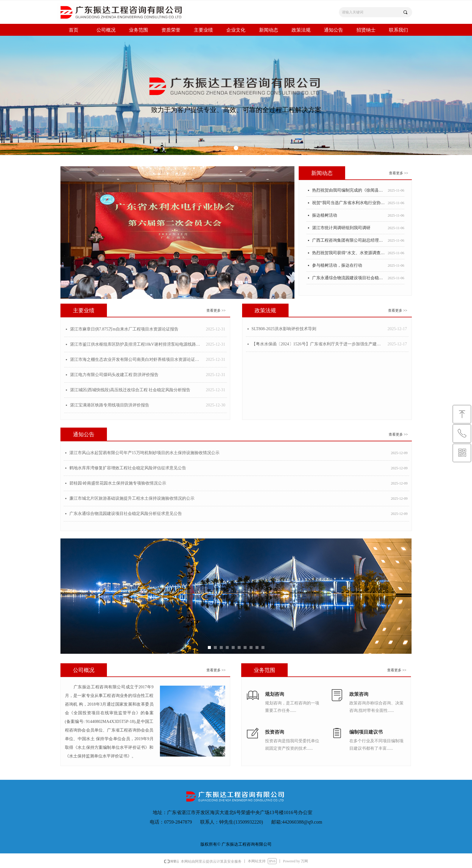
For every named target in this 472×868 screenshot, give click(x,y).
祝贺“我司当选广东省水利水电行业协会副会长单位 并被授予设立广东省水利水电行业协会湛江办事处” (349, 205)
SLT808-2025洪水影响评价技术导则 (284, 329)
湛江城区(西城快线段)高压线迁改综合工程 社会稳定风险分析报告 (130, 390)
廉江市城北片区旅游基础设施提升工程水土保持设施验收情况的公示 (132, 498)
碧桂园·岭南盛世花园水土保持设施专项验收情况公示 (118, 483)
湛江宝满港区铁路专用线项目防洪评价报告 (110, 405)
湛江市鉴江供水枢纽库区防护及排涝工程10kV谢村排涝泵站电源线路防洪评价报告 (137, 344)
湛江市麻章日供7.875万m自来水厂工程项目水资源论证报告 (124, 329)
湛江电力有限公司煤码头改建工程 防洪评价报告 (114, 375)
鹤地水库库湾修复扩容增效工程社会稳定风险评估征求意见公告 (128, 468)
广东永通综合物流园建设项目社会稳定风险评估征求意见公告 (349, 281)
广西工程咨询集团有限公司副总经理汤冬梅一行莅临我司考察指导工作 (349, 243)
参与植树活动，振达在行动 (337, 268)
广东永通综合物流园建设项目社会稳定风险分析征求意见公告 (126, 514)
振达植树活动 (325, 218)
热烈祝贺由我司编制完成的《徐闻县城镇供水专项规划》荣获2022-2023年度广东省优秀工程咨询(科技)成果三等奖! (349, 193)
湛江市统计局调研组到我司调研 (341, 230)
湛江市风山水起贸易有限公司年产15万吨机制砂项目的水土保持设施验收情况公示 (144, 453)
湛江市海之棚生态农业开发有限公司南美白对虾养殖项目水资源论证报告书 (137, 360)
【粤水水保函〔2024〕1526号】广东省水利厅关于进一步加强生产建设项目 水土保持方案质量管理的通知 (318, 344)
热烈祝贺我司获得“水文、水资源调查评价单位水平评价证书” (349, 256)
